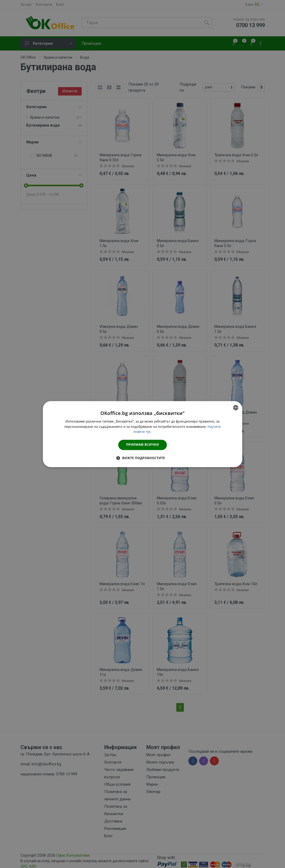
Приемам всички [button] (142, 445)
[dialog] (143, 434)
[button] (142, 458)
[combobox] (236, 408)
